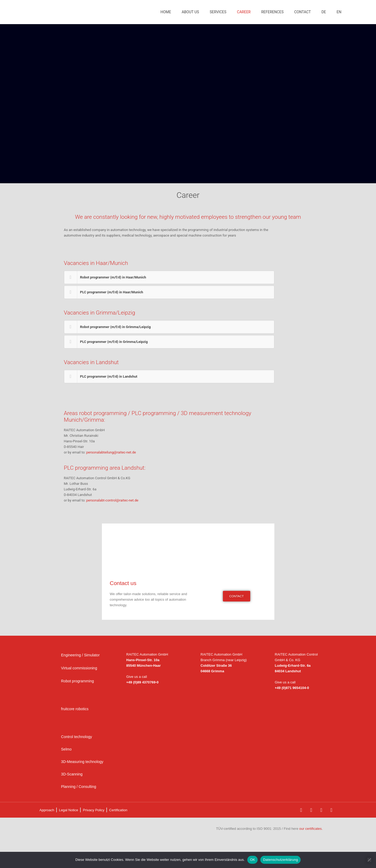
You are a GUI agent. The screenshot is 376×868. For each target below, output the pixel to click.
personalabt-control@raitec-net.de (112, 500)
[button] (169, 277)
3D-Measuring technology (82, 762)
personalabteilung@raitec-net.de (111, 452)
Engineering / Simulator (80, 655)
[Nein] (369, 860)
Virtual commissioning (79, 668)
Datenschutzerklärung (280, 860)
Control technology (77, 737)
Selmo (66, 749)
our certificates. (311, 829)
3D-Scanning (72, 774)
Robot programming (77, 681)
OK (252, 860)
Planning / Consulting (79, 787)
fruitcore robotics (75, 709)
